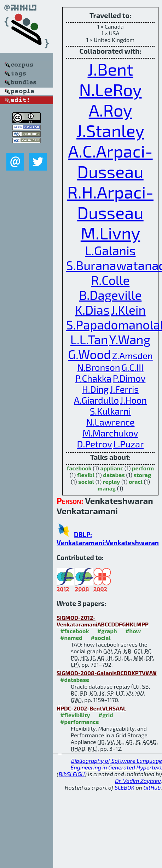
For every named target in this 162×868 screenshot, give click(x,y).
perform (143, 468)
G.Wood (89, 354)
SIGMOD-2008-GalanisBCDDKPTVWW (107, 673)
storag (142, 475)
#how (133, 631)
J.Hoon (134, 400)
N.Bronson (99, 367)
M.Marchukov (110, 433)
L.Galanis (110, 250)
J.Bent (110, 69)
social (86, 481)
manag (107, 488)
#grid (106, 715)
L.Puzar (128, 444)
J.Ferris (125, 389)
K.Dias (92, 310)
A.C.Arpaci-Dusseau (110, 161)
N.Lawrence (111, 422)
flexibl (86, 475)
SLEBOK (125, 787)
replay (112, 481)
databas (114, 475)
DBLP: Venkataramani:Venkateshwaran (108, 539)
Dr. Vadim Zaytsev (138, 781)
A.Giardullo (96, 400)
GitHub (152, 787)
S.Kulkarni (110, 411)
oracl (136, 481)
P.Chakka (94, 378)
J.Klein (128, 310)
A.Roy (111, 110)
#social (100, 638)
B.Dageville (111, 295)
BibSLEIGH (72, 774)
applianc (112, 468)
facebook (79, 468)
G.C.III (132, 367)
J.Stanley (110, 130)
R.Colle (111, 280)
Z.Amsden (132, 355)
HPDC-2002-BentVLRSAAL (91, 708)
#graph (107, 631)
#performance (79, 722)
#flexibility (75, 715)
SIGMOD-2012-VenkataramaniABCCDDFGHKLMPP (103, 621)
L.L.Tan (89, 339)
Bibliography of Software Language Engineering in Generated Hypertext (116, 764)
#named (71, 638)
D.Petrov (95, 444)
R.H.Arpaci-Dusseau (110, 202)
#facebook (74, 631)
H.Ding (95, 389)
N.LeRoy (111, 89)
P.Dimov (129, 378)
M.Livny (110, 233)
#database (75, 680)
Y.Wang (130, 339)
